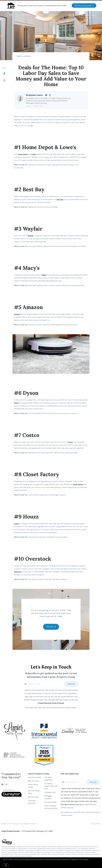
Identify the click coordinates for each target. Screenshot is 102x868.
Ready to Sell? (53, 15)
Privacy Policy (96, 824)
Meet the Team (34, 781)
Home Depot (23, 154)
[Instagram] (6, 785)
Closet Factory (78, 484)
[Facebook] (2, 785)
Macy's (44, 275)
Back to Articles (24, 56)
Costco (70, 442)
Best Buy (60, 199)
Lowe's (34, 154)
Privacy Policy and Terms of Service (51, 703)
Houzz (16, 524)
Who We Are (26, 15)
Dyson (16, 403)
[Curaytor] (11, 796)
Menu (71, 15)
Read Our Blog (33, 797)
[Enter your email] (46, 684)
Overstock (18, 572)
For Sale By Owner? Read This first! (51, 786)
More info (92, 860)
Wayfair (31, 236)
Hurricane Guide (50, 802)
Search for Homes (35, 777)
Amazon (17, 314)
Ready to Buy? (39, 15)
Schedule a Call (50, 792)
